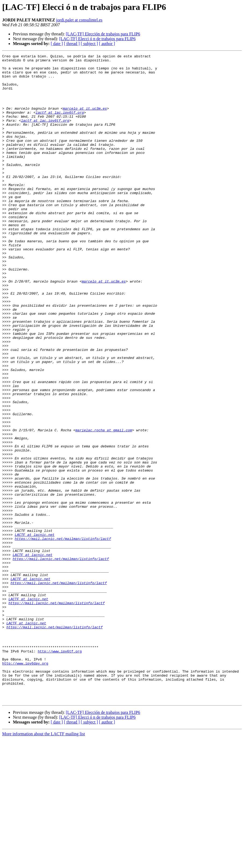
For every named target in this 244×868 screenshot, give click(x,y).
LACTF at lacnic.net (35, 631)
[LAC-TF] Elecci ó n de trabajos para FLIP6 (97, 39)
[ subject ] (89, 44)
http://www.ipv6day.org (25, 785)
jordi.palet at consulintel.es (79, 20)
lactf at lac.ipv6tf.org (60, 124)
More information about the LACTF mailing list (43, 863)
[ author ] (107, 44)
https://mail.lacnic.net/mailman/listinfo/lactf (63, 636)
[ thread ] (72, 44)
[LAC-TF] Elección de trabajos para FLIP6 (103, 34)
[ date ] (57, 44)
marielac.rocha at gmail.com (104, 506)
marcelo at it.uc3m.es (85, 120)
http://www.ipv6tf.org (60, 771)
